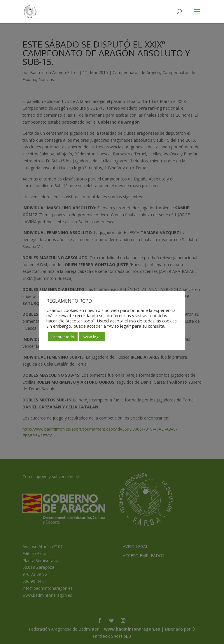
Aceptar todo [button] (63, 337)
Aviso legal (92, 337)
